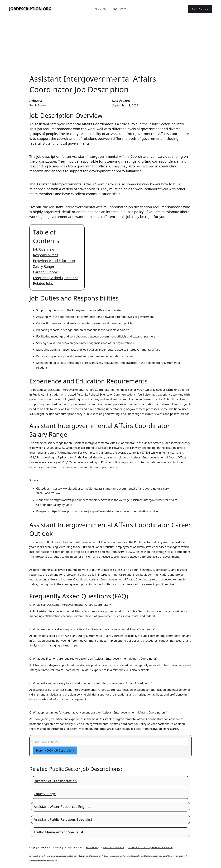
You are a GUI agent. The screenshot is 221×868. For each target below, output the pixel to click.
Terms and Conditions (114, 848)
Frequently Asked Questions (56, 278)
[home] (30, 9)
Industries (120, 9)
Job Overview (44, 249)
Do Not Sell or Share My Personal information (151, 848)
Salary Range (44, 266)
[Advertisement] (110, 46)
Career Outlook (45, 272)
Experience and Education (54, 261)
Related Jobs (43, 283)
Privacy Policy (92, 848)
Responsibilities (46, 255)
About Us (100, 9)
